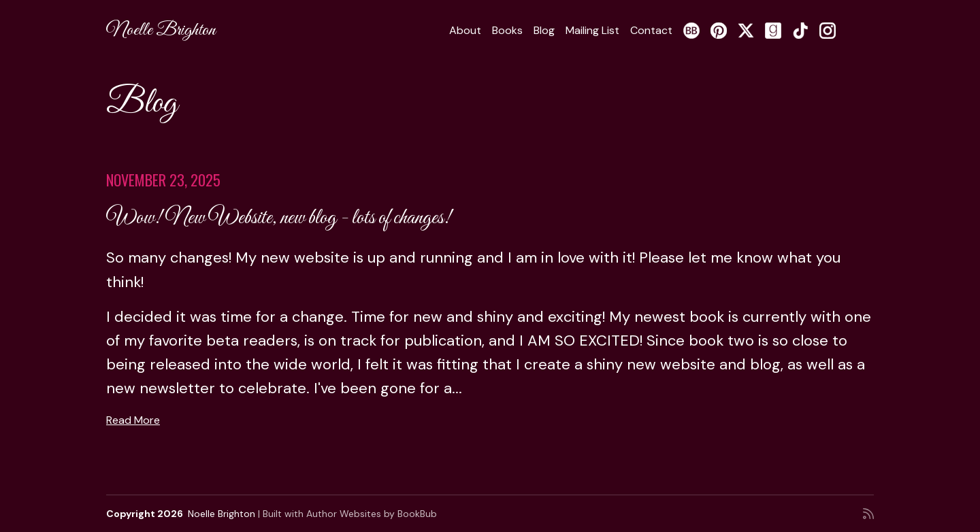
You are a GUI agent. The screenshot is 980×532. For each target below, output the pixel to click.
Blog (544, 30)
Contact (651, 30)
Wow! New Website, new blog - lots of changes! (279, 218)
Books (507, 30)
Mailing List (592, 30)
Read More (133, 420)
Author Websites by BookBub (372, 514)
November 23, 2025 (163, 180)
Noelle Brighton (161, 30)
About (465, 30)
